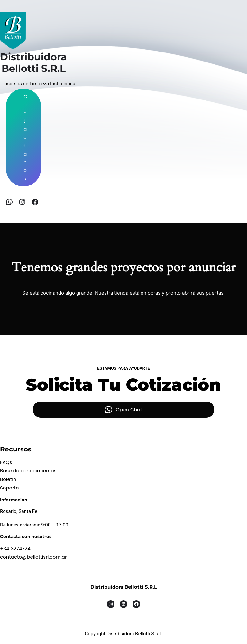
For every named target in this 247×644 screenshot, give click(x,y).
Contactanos (25, 137)
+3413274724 (15, 549)
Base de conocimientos (28, 471)
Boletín (8, 479)
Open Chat (129, 409)
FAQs (6, 462)
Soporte (9, 488)
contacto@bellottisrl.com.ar (33, 557)
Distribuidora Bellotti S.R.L (124, 587)
